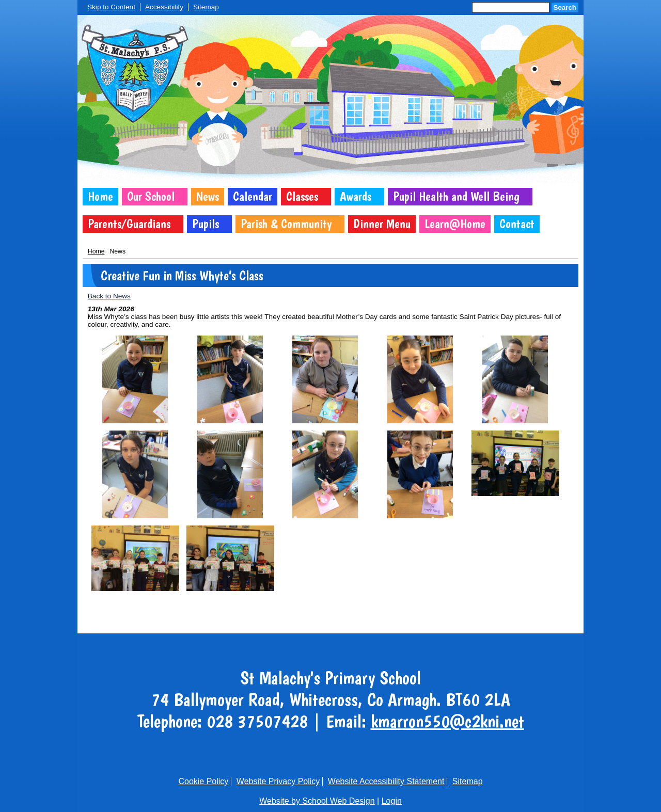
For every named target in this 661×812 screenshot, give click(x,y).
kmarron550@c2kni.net (447, 721)
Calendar (253, 196)
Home (100, 196)
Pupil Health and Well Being (456, 196)
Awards (356, 196)
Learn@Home (455, 224)
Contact (517, 224)
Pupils (206, 224)
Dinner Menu (382, 224)
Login (392, 801)
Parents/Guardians (129, 224)
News (208, 196)
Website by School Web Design (317, 801)
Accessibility (164, 7)
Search (565, 7)
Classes (302, 196)
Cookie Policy (203, 781)
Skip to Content (111, 7)
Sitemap (206, 7)
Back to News (109, 296)
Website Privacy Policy (278, 781)
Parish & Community (286, 224)
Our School (151, 196)
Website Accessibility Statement (386, 781)
